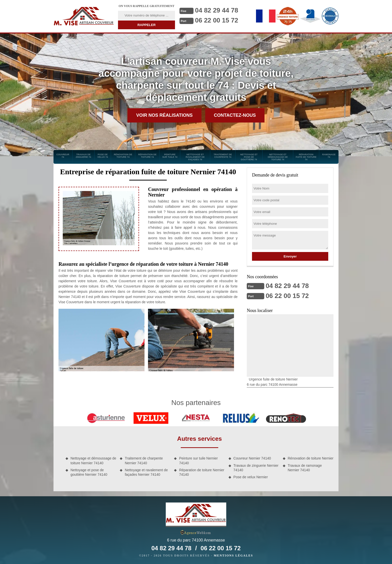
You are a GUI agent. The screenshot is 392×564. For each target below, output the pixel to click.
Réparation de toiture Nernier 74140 (202, 472)
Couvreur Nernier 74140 (252, 458)
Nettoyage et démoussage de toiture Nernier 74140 (93, 460)
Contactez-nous (235, 115)
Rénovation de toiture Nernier (311, 458)
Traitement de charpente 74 (223, 156)
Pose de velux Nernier (251, 477)
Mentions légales (233, 555)
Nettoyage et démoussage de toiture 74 (278, 157)
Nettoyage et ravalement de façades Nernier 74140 (146, 472)
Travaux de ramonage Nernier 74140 (305, 468)
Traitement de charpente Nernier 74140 (144, 460)
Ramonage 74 (329, 156)
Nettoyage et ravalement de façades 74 (195, 157)
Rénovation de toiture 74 (123, 156)
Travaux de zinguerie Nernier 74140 (256, 468)
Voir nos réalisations (164, 115)
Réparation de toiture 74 (147, 156)
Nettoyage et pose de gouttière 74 (249, 157)
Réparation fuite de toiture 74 (306, 157)
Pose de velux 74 (103, 156)
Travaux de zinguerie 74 (83, 156)
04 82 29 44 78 (217, 10)
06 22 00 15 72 (217, 20)
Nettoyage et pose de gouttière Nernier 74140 (89, 472)
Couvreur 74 (63, 156)
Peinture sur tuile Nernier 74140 (198, 460)
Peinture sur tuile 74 (170, 156)
